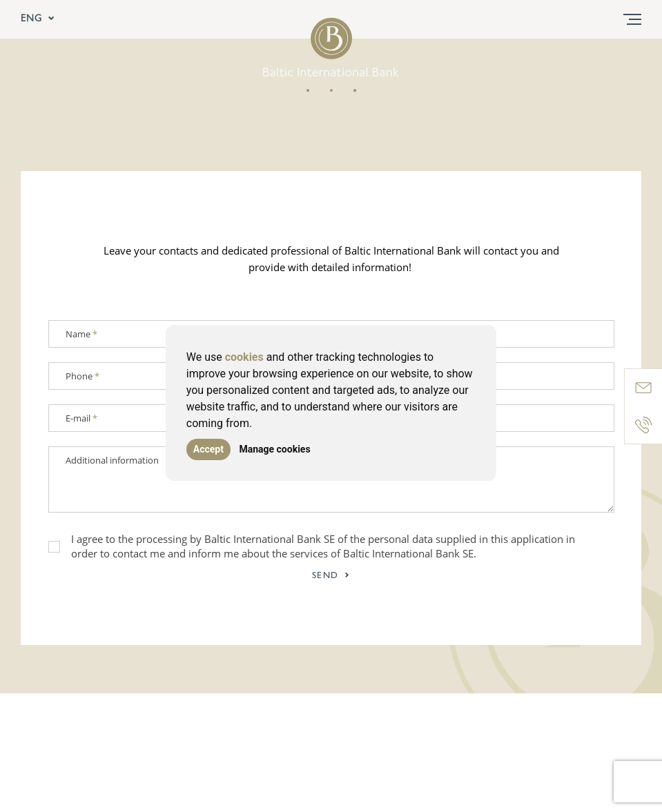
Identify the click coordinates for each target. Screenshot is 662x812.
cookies (244, 357)
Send (331, 576)
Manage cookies (274, 449)
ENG (38, 19)
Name (81, 334)
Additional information (112, 460)
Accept (208, 449)
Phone (82, 376)
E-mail (81, 418)
